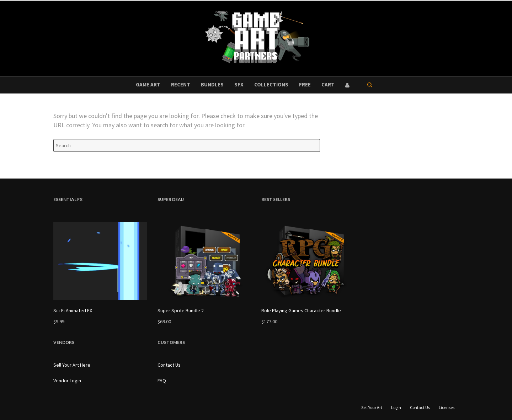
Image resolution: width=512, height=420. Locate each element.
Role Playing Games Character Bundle (301, 310)
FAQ (162, 381)
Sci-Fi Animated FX (73, 310)
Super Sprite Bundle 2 (181, 310)
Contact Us (169, 365)
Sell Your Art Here (72, 365)
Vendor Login (67, 381)
